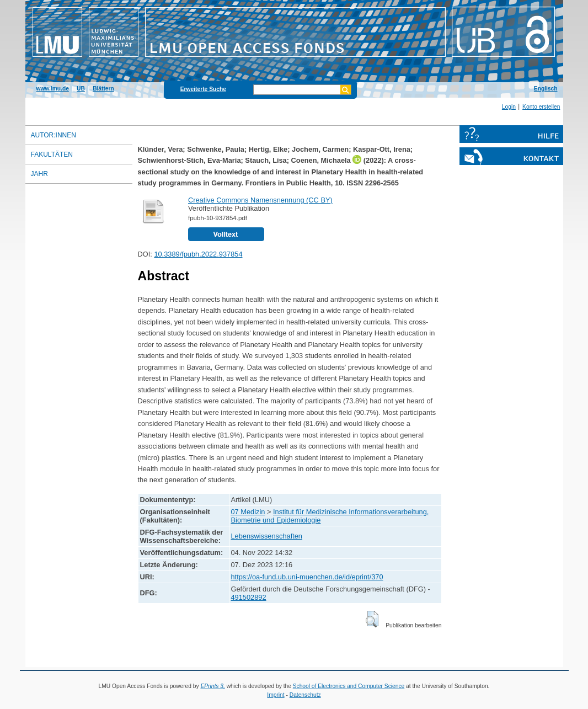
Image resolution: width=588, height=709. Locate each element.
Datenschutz (305, 695)
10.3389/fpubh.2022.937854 (198, 254)
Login (509, 107)
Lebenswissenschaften (267, 536)
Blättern (103, 89)
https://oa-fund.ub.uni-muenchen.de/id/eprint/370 (307, 577)
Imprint (276, 695)
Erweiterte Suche (203, 89)
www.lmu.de (53, 89)
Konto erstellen (541, 107)
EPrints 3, (212, 686)
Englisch (546, 89)
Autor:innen (54, 135)
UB (81, 89)
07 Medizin (248, 512)
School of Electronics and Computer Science (349, 686)
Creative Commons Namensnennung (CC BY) (260, 200)
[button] (372, 619)
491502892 (249, 597)
